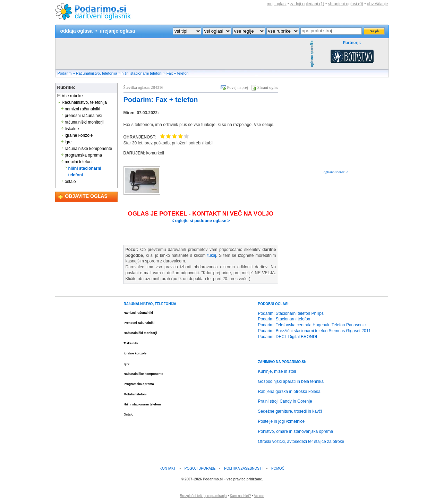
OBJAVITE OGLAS (86, 196)
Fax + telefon (178, 73)
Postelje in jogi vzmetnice (281, 421)
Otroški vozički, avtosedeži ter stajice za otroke (301, 442)
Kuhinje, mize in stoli (277, 371)
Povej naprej (238, 87)
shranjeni (345, 4)
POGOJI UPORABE (200, 468)
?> (217, 31)
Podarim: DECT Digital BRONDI (288, 337)
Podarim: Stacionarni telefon (284, 319)
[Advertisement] (182, 54)
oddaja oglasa (76, 31)
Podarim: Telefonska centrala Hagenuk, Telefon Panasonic (312, 325)
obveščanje (378, 4)
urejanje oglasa (117, 31)
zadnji (307, 4)
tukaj (212, 255)
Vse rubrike (70, 96)
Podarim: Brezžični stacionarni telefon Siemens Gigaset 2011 (315, 331)
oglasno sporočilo (336, 172)
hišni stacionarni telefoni (142, 73)
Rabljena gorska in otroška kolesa (289, 392)
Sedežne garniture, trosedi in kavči (290, 411)
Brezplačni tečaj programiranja (203, 496)
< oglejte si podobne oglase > (200, 221)
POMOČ (278, 468)
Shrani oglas (268, 87)
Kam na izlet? (241, 496)
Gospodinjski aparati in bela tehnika (291, 381)
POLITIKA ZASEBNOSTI (243, 468)
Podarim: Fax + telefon (161, 100)
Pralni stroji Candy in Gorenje (285, 401)
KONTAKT (168, 468)
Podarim (65, 73)
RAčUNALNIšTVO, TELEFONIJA (150, 304)
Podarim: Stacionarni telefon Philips (291, 313)
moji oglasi (277, 4)
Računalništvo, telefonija (97, 73)
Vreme (259, 496)
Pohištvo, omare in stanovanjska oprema (296, 431)
